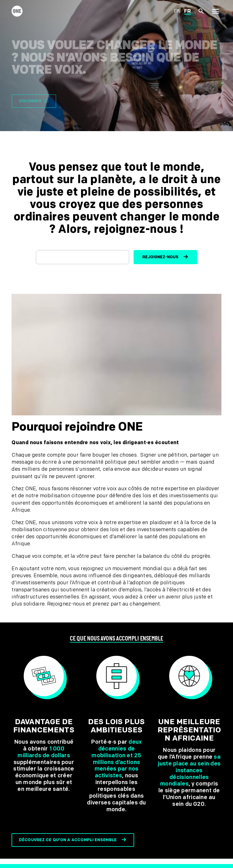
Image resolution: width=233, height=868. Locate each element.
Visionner (34, 105)
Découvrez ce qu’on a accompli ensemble (68, 840)
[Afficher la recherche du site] (201, 11)
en (178, 11)
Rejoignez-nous (160, 257)
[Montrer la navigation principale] (215, 11)
